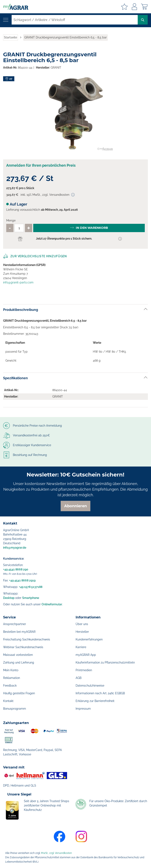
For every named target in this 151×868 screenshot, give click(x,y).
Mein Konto (11, 670)
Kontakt (8, 701)
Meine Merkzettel (124, 7)
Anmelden (134, 7)
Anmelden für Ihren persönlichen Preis (41, 165)
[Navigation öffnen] (6, 20)
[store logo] (14, 7)
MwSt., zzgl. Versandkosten (56, 853)
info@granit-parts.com (18, 282)
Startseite (10, 37)
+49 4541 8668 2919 (22, 580)
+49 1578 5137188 (31, 587)
